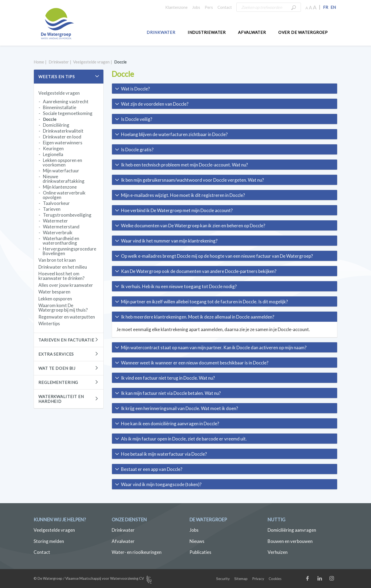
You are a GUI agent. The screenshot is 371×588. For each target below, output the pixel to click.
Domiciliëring (56, 125)
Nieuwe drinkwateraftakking (64, 179)
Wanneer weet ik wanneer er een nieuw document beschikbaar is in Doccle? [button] (195, 363)
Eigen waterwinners (63, 143)
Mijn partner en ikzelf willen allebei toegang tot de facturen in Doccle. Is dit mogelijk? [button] (204, 302)
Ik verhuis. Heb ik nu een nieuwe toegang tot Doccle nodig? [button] (179, 286)
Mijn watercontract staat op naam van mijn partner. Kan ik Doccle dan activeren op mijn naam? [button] (214, 347)
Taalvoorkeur (56, 203)
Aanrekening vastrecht (66, 102)
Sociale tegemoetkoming (68, 113)
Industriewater (207, 32)
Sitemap (241, 579)
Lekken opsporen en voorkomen (62, 162)
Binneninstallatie (60, 107)
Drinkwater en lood (62, 137)
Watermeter (55, 221)
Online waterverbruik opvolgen (64, 195)
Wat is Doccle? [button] (135, 89)
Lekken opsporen (55, 299)
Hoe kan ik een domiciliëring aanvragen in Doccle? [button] (170, 424)
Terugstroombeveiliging (67, 215)
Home (39, 62)
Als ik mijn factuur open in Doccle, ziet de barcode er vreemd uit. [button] (184, 439)
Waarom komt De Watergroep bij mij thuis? (63, 308)
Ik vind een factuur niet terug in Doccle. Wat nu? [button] (168, 378)
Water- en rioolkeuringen (137, 552)
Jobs (196, 7)
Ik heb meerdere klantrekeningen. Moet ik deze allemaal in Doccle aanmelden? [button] (198, 317)
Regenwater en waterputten (67, 317)
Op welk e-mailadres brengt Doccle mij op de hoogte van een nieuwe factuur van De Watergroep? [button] (217, 256)
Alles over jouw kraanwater (66, 285)
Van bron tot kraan (57, 260)
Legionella (53, 154)
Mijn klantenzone (60, 187)
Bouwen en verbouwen (290, 541)
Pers (209, 7)
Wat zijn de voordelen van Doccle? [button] (155, 104)
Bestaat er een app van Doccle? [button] (152, 469)
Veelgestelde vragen (91, 62)
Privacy (258, 579)
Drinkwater (161, 32)
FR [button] (326, 7)
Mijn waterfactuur (61, 171)
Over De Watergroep (303, 32)
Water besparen (54, 292)
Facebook (313, 580)
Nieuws (197, 541)
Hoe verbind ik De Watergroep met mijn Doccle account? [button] (177, 210)
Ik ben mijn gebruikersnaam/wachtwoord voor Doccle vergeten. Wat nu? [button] (192, 180)
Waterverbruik (58, 233)
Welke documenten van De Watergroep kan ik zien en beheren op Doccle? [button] (193, 226)
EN (333, 7)
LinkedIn (325, 580)
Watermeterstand (61, 227)
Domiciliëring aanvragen (292, 530)
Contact (225, 7)
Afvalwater (252, 32)
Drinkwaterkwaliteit (63, 131)
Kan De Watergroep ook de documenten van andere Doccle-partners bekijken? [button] (199, 271)
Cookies (275, 579)
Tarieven (52, 209)
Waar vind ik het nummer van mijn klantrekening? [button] (169, 241)
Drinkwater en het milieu (63, 267)
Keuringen (53, 148)
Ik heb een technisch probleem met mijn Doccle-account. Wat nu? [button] (184, 165)
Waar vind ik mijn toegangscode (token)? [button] (161, 484)
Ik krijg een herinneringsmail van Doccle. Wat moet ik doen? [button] (180, 408)
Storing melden (49, 541)
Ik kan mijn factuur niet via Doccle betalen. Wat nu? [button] (171, 393)
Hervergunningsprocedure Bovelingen (69, 251)
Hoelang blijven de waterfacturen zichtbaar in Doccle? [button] (174, 134)
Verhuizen (278, 552)
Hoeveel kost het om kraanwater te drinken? (61, 276)
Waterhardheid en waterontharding (61, 241)
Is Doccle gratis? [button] (137, 150)
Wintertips (49, 323)
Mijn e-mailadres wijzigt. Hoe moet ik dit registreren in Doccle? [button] (183, 195)
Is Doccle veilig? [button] (137, 119)
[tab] (225, 89)
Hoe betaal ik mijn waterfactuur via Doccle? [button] (164, 454)
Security (223, 579)
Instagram (337, 580)
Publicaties (200, 552)
